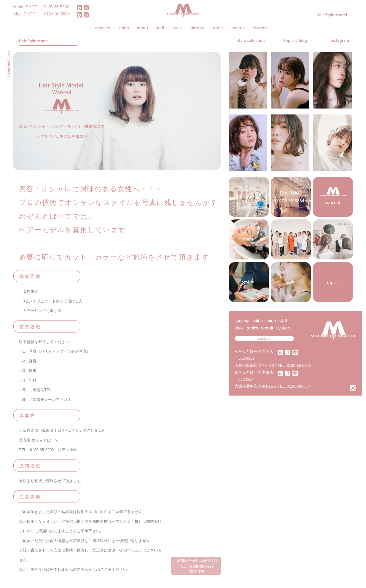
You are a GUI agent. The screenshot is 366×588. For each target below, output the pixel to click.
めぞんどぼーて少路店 (254, 372)
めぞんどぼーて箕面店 (254, 352)
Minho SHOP (26, 7)
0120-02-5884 (57, 14)
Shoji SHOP (24, 14)
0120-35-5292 (56, 7)
